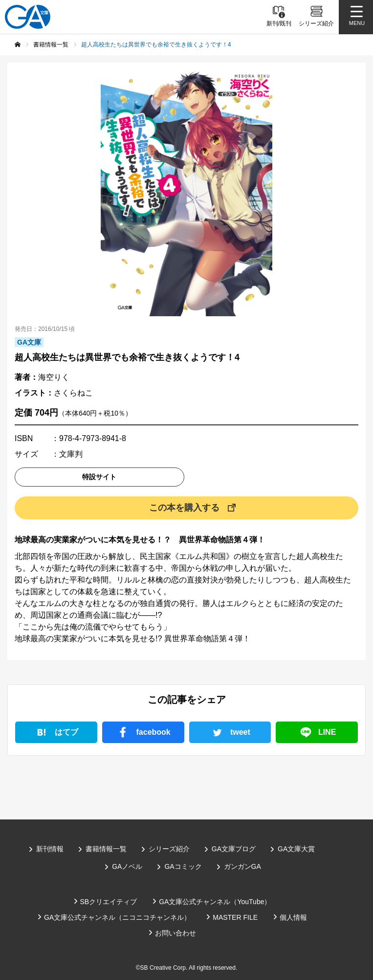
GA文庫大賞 (296, 849)
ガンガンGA (242, 866)
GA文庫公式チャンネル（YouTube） (215, 902)
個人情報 (293, 917)
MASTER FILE (235, 917)
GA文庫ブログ (234, 849)
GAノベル (127, 866)
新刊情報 (50, 849)
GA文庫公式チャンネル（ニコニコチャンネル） (117, 917)
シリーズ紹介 (169, 849)
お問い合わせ (176, 933)
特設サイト (99, 477)
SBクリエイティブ (109, 902)
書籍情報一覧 (106, 849)
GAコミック (183, 866)
